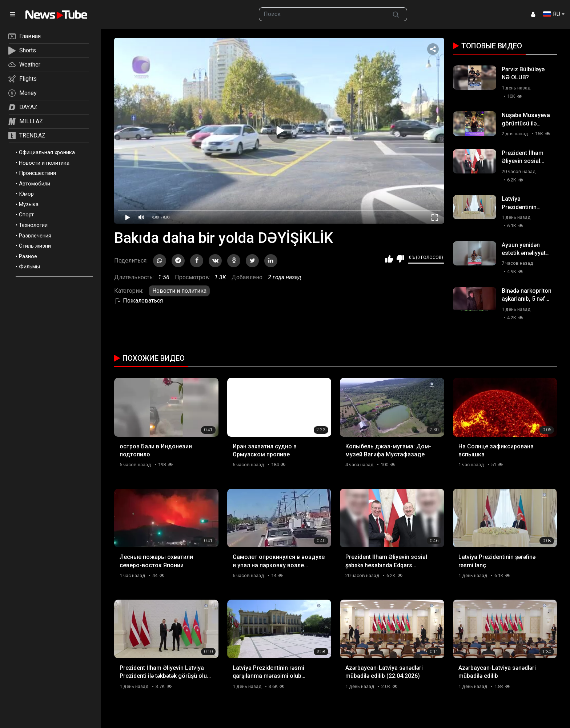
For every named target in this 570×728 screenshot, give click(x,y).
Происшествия (37, 173)
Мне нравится (389, 259)
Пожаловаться (139, 301)
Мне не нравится (400, 259)
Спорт (26, 215)
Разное (28, 256)
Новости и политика (44, 163)
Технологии (33, 225)
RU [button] (552, 14)
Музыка (29, 204)
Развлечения (35, 236)
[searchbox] (322, 14)
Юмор (26, 194)
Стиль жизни (35, 246)
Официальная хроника (47, 152)
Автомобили (35, 184)
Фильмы (29, 267)
